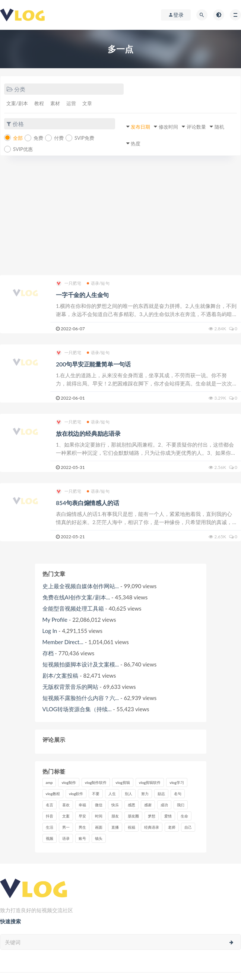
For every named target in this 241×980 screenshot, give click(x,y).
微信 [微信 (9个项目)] (99, 805)
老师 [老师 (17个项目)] (172, 827)
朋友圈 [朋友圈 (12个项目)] (133, 816)
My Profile (55, 620)
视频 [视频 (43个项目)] (50, 838)
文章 (87, 103)
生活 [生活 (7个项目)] (50, 827)
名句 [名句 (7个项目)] (178, 794)
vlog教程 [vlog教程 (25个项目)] (53, 794)
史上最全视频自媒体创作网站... (81, 586)
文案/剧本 (17, 103)
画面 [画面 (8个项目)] (99, 827)
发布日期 (140, 127)
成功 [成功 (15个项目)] (164, 805)
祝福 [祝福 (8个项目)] (131, 827)
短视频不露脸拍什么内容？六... (81, 698)
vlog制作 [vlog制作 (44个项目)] (69, 782)
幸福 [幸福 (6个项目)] (82, 805)
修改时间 (168, 127)
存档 (48, 653)
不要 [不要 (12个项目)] (96, 794)
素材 (55, 103)
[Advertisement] (120, 219)
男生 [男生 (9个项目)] (82, 827)
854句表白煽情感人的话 (87, 503)
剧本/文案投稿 (61, 675)
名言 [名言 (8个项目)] (50, 805)
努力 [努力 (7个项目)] (145, 794)
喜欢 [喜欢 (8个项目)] (66, 805)
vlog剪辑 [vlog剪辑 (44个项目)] (123, 782)
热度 (136, 144)
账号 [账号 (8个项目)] (82, 838)
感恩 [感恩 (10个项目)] (131, 805)
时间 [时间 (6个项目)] (99, 816)
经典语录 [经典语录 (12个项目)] (152, 827)
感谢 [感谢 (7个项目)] (148, 805)
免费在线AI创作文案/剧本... (76, 597)
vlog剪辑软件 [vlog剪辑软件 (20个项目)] (150, 782)
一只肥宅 (69, 283)
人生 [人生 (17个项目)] (112, 794)
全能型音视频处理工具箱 (73, 608)
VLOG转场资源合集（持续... (77, 709)
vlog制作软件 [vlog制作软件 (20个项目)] (96, 782)
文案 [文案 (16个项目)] (66, 816)
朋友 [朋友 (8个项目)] (115, 816)
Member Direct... (63, 642)
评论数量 (196, 127)
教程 (39, 103)
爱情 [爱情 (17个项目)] (168, 816)
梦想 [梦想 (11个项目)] (152, 816)
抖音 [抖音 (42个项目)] (50, 816)
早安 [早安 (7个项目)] (82, 816)
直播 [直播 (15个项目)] (115, 827)
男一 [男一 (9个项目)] (66, 827)
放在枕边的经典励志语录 (88, 433)
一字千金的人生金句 (82, 295)
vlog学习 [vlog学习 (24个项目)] (177, 782)
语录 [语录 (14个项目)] (66, 838)
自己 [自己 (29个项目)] (188, 827)
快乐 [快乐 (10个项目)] (115, 805)
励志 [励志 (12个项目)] (161, 794)
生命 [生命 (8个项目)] (184, 816)
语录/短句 (98, 283)
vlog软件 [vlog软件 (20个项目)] (76, 794)
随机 (219, 127)
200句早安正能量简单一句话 (93, 364)
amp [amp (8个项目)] (49, 782)
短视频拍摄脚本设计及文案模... (81, 664)
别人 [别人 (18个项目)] (129, 794)
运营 (71, 103)
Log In (50, 631)
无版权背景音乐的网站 (70, 687)
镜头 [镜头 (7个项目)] (99, 838)
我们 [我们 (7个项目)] (181, 805)
